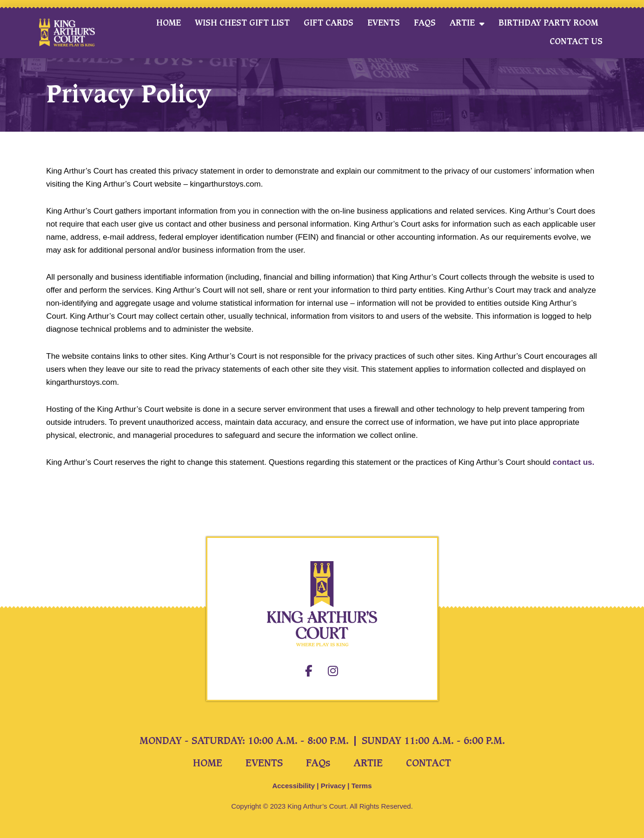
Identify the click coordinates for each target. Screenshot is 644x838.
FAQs (425, 23)
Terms (362, 786)
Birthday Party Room (548, 23)
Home (169, 23)
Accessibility (293, 786)
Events (384, 23)
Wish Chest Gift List (242, 23)
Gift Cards (329, 23)
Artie (467, 23)
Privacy (333, 786)
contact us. (573, 462)
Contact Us (576, 42)
